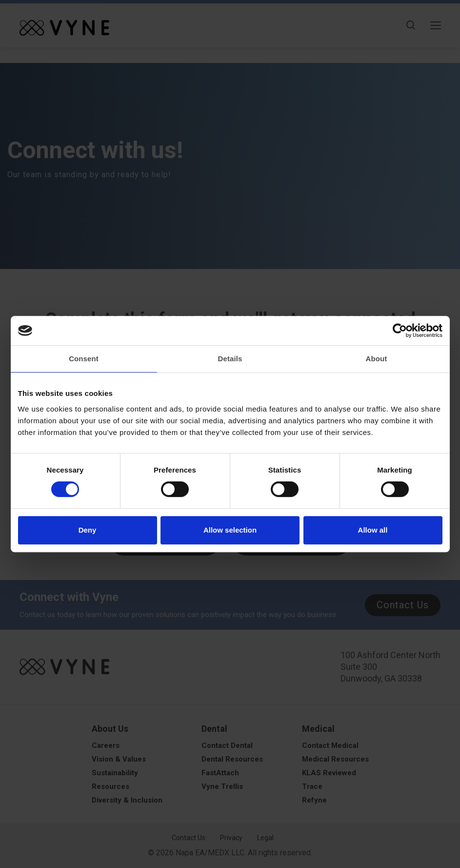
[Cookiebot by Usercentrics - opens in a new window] (400, 331)
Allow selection (230, 530)
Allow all (373, 530)
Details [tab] (230, 359)
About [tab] (377, 359)
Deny (88, 530)
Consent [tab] (84, 359)
